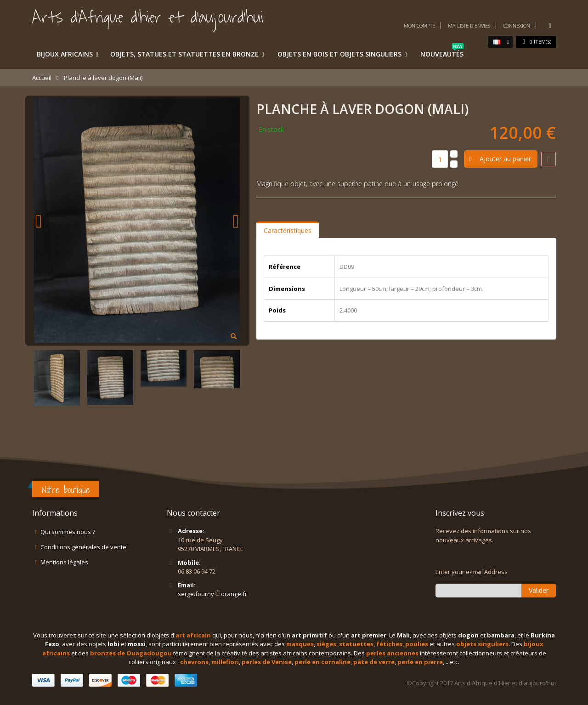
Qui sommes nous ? (68, 532)
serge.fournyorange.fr (212, 594)
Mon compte (419, 26)
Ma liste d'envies (469, 26)
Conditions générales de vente (83, 547)
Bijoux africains (65, 54)
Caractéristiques (288, 230)
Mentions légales (64, 562)
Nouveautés (442, 52)
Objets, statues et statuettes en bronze (184, 54)
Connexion (517, 26)
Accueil (42, 78)
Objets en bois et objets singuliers (339, 54)
